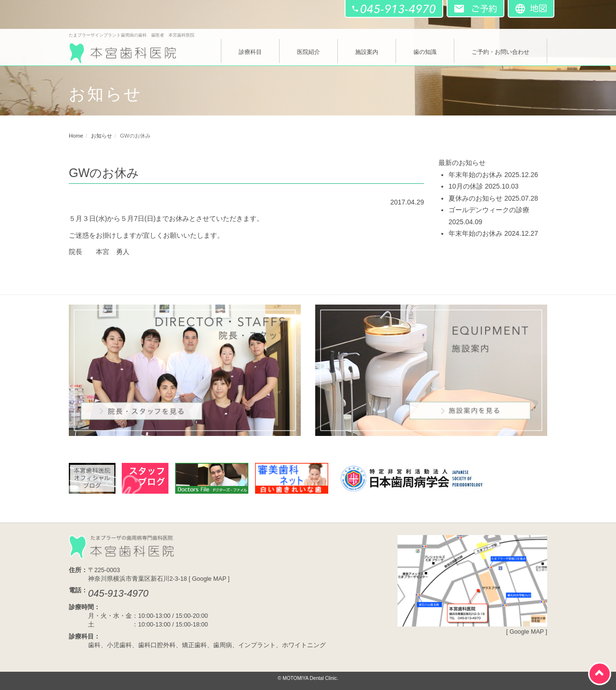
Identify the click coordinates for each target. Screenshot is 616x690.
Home (76, 136)
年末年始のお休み (475, 175)
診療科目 (250, 52)
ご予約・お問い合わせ (500, 52)
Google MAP (209, 579)
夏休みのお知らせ (475, 198)
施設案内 (367, 52)
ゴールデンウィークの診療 (489, 210)
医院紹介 (308, 52)
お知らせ (102, 136)
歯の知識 (425, 52)
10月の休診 (466, 186)
